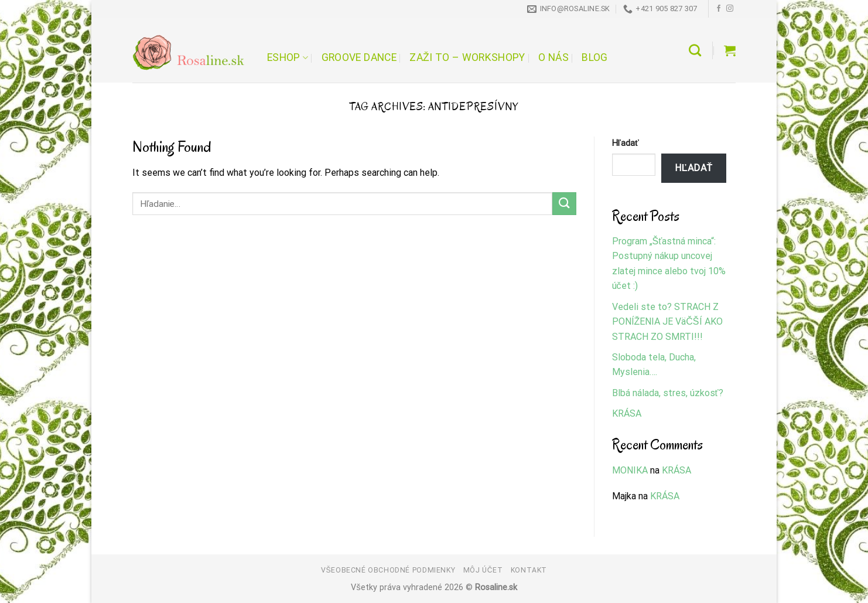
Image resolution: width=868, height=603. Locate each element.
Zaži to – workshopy (467, 57)
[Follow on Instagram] (730, 9)
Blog (594, 57)
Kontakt (529, 570)
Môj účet (483, 570)
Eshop (288, 57)
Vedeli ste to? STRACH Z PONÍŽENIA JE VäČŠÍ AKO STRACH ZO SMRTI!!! (667, 322)
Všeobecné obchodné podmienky (388, 570)
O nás (553, 57)
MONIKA (630, 470)
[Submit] (564, 204)
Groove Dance (359, 57)
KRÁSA (627, 413)
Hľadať (626, 143)
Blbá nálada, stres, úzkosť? (668, 393)
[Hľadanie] (695, 50)
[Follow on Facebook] (719, 9)
